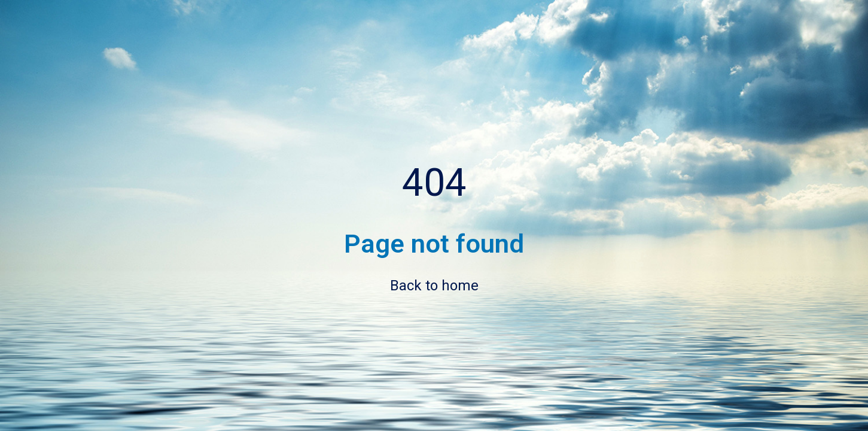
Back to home (434, 286)
